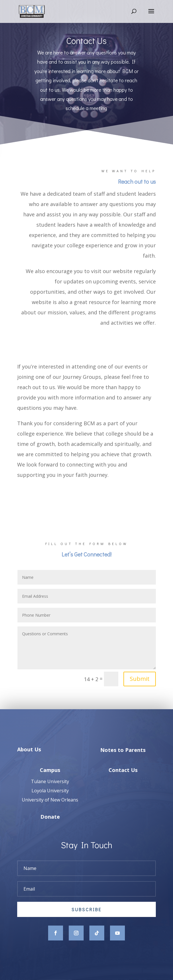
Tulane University (50, 790)
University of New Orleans (50, 809)
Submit (140, 679)
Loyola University (50, 799)
